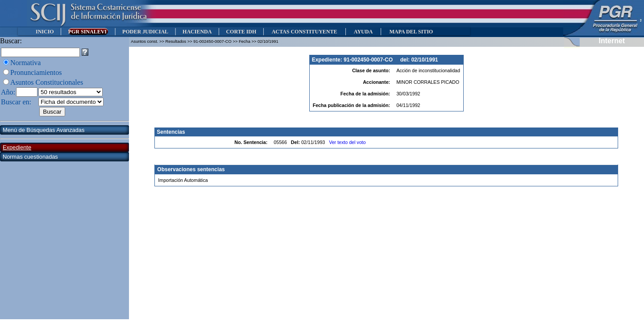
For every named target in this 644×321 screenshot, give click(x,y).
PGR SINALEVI (88, 32)
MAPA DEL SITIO (411, 32)
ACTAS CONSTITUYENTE (304, 32)
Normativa (25, 63)
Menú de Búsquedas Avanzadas (44, 130)
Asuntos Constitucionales (47, 82)
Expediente (17, 147)
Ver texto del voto (347, 142)
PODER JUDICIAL (145, 32)
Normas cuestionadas (30, 157)
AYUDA (363, 32)
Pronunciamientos (36, 72)
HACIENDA (197, 32)
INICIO (45, 32)
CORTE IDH (241, 32)
